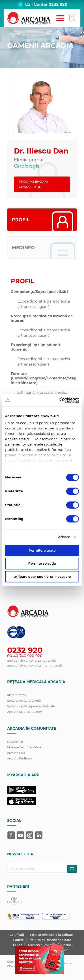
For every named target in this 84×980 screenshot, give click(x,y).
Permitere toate (42, 550)
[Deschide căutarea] (73, 18)
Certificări (17, 935)
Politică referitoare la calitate (51, 935)
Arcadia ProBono (19, 758)
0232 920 (58, 4)
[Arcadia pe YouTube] (20, 835)
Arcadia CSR (16, 753)
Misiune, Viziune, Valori (24, 747)
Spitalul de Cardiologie (24, 700)
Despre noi (15, 742)
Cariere (19, 940)
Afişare (64, 537)
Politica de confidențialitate (51, 940)
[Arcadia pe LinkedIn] (39, 835)
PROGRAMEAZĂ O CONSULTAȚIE (33, 184)
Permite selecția (42, 564)
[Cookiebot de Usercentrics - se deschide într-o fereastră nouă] (60, 400)
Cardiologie (27, 166)
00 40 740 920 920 (25, 656)
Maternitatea (17, 695)
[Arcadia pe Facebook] (11, 835)
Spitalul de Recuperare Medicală (31, 706)
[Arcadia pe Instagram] (30, 835)
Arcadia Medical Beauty (25, 712)
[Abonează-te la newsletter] (72, 869)
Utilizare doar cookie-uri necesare (42, 577)
